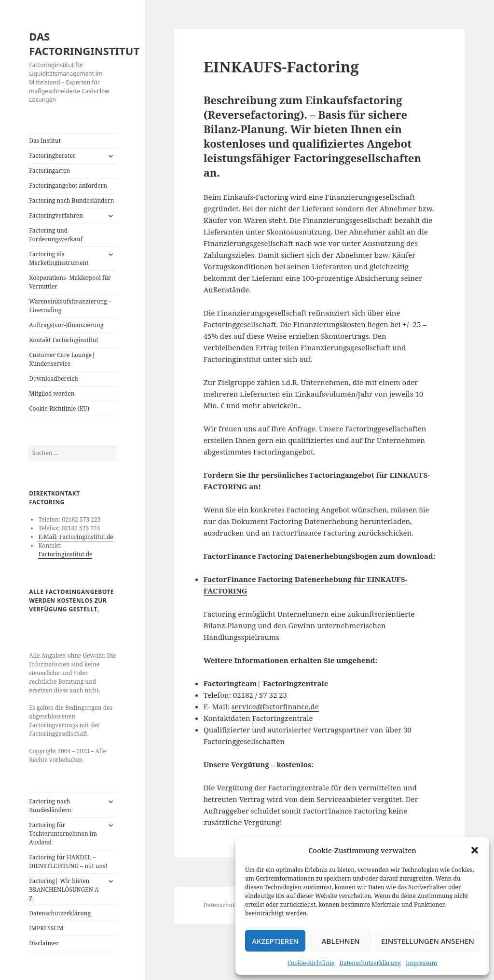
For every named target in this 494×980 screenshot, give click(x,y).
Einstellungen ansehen (428, 941)
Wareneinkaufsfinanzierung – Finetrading (70, 306)
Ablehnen (341, 941)
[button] (475, 850)
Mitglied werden (52, 393)
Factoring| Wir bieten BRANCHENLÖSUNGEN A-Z (65, 890)
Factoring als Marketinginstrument (59, 258)
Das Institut (45, 141)
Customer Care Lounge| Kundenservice (62, 359)
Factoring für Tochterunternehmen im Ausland (63, 834)
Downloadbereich (54, 379)
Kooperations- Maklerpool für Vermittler (70, 282)
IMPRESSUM (46, 928)
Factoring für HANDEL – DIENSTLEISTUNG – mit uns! (68, 862)
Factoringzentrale (282, 718)
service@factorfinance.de (275, 706)
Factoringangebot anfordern (68, 186)
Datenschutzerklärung (370, 963)
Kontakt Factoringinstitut (63, 340)
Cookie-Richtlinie (311, 963)
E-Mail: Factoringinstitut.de (75, 537)
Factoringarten (49, 171)
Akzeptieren (275, 941)
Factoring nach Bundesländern (71, 200)
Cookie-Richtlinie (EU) (59, 408)
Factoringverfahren (56, 215)
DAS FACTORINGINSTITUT (84, 43)
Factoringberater (52, 156)
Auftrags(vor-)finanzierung (66, 325)
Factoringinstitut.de (65, 554)
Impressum (421, 963)
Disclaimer (44, 943)
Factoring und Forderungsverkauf (56, 235)
